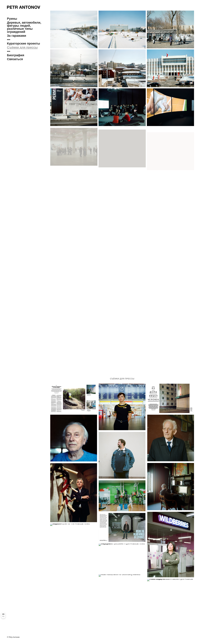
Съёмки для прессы (22, 47)
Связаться (15, 59)
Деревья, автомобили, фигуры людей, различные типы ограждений (24, 27)
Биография (16, 55)
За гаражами (17, 36)
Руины (12, 19)
